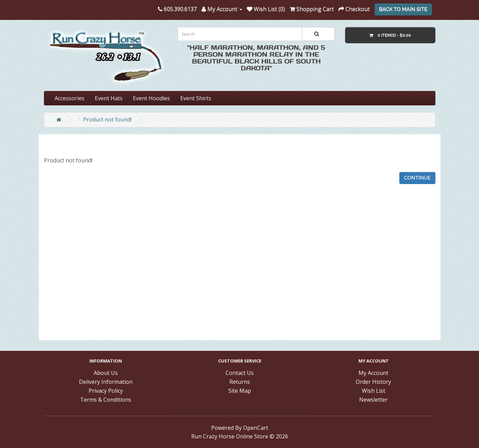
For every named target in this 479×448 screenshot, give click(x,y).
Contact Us (240, 373)
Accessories (70, 98)
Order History (373, 382)
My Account (373, 373)
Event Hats (109, 98)
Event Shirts (196, 98)
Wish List (374, 391)
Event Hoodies (151, 98)
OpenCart (256, 428)
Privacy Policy (106, 391)
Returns (240, 382)
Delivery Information (106, 382)
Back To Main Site (403, 9)
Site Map (240, 391)
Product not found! (107, 119)
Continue (417, 178)
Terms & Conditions (106, 400)
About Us (106, 373)
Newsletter (373, 400)
